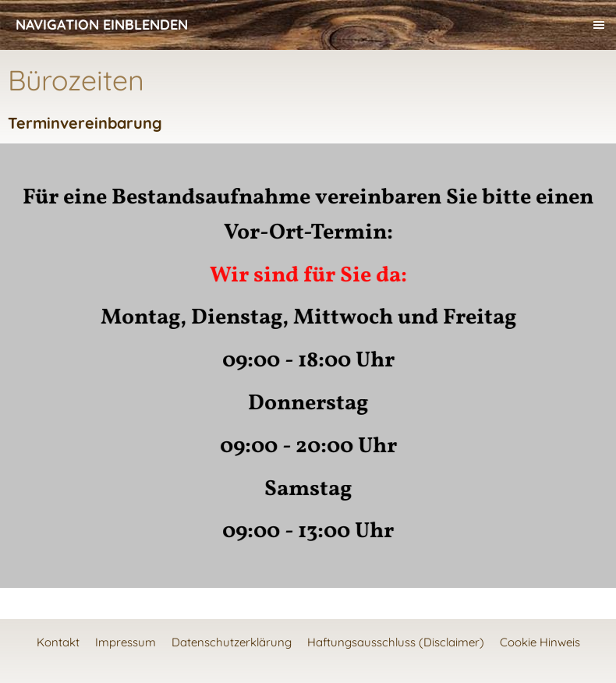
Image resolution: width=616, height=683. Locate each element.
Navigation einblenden (102, 25)
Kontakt (58, 642)
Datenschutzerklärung (232, 642)
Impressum (126, 642)
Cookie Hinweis (540, 642)
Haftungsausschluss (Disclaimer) (396, 642)
